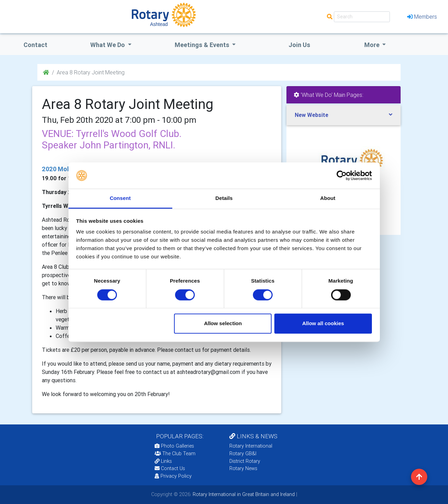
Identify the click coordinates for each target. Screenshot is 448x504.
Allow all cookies (323, 324)
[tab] (344, 115)
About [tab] (328, 198)
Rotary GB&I (243, 453)
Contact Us (170, 468)
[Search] (362, 17)
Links (163, 461)
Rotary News (243, 468)
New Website (312, 115)
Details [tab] (224, 198)
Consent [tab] (120, 198)
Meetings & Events (203, 45)
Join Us (299, 45)
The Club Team (175, 453)
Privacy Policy (173, 476)
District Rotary (245, 461)
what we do (108, 45)
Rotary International (251, 446)
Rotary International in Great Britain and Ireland (243, 494)
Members (422, 17)
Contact (35, 45)
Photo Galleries (174, 446)
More (373, 45)
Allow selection (223, 324)
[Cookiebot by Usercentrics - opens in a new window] (342, 175)
